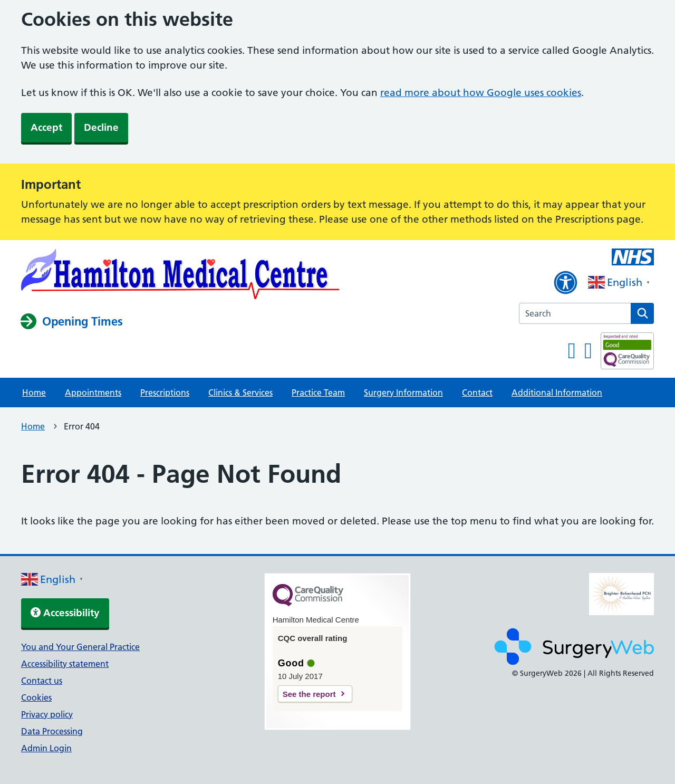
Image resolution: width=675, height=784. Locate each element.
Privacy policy (47, 714)
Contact (477, 393)
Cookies (36, 697)
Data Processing (52, 731)
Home (34, 393)
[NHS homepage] (180, 276)
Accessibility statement (65, 664)
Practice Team (318, 393)
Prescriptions (165, 393)
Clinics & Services (240, 393)
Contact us (42, 681)
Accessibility (65, 613)
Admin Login (46, 748)
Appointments (93, 393)
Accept (46, 127)
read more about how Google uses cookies (481, 93)
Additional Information (557, 393)
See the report (309, 694)
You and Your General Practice (80, 647)
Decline (101, 127)
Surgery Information (403, 393)
